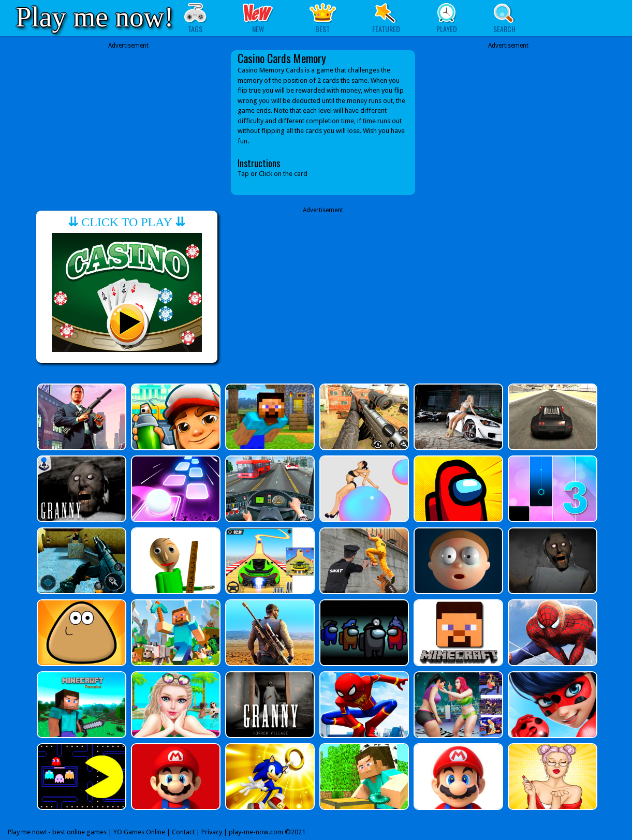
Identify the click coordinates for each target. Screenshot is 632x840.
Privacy (212, 832)
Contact (183, 832)
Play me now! (95, 17)
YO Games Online (139, 832)
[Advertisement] (128, 123)
